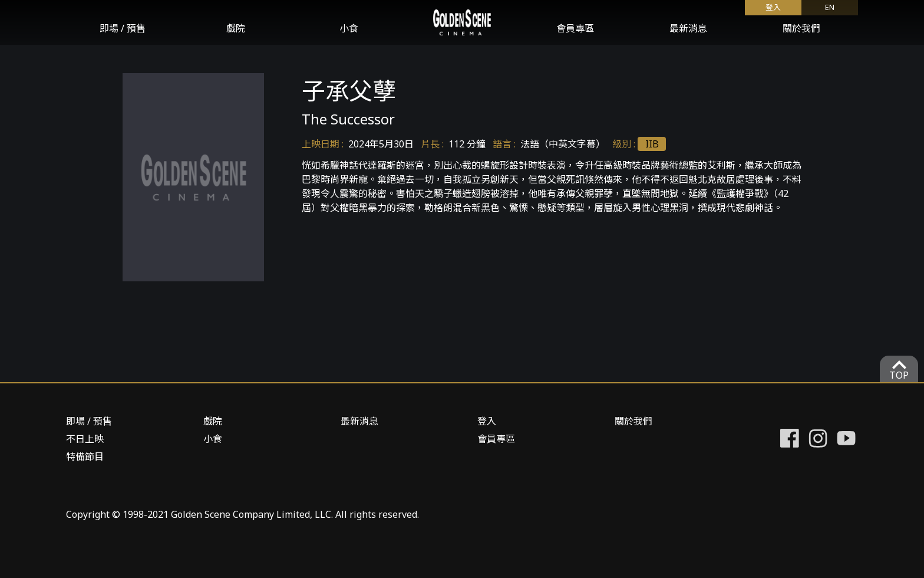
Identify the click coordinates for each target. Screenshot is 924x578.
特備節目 (85, 457)
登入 (773, 7)
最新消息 (688, 28)
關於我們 (801, 28)
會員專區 (575, 28)
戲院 (236, 28)
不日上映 (85, 439)
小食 (349, 28)
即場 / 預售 (123, 28)
